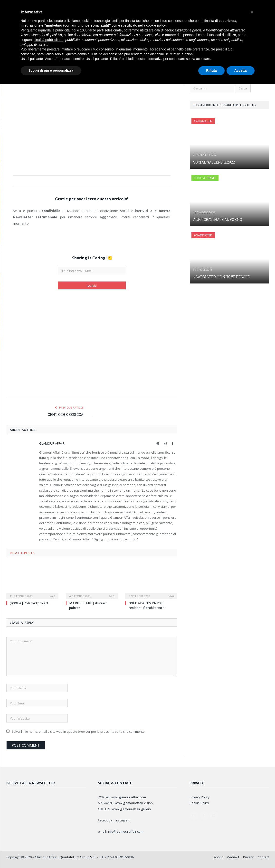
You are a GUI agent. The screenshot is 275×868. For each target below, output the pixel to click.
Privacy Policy (199, 797)
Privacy (248, 857)
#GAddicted (203, 121)
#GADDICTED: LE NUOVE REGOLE (221, 277)
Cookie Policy (199, 803)
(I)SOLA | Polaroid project (29, 603)
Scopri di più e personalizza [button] (51, 70)
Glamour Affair (52, 443)
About (218, 857)
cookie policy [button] (156, 25)
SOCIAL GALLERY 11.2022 (214, 162)
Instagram (123, 820)
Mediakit (233, 857)
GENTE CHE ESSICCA (66, 414)
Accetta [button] (241, 70)
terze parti (96, 30)
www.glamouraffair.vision (134, 803)
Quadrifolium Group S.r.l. (78, 857)
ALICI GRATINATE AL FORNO (218, 219)
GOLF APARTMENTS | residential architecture (147, 605)
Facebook (105, 820)
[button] (252, 12)
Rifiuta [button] (211, 70)
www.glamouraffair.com (128, 797)
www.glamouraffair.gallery (132, 809)
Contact (263, 857)
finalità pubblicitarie (49, 40)
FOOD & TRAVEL (205, 178)
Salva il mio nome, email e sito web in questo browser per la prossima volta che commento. (78, 731)
